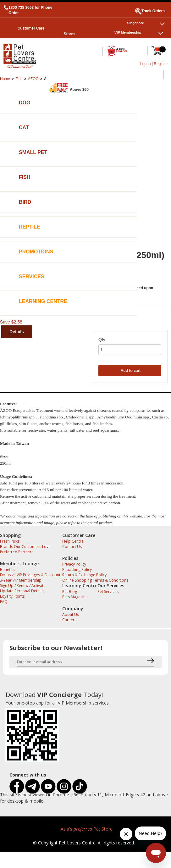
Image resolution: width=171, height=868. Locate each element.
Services (32, 276)
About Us (71, 614)
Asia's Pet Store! (87, 829)
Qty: (102, 340)
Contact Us (72, 547)
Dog (25, 103)
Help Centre (73, 541)
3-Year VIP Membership (21, 580)
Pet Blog (70, 592)
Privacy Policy (74, 564)
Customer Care (31, 28)
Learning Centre (43, 301)
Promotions (36, 252)
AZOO (33, 79)
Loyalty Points (12, 596)
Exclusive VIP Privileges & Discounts (31, 575)
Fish (25, 177)
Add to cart (131, 371)
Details (17, 332)
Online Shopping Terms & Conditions (95, 580)
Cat (24, 127)
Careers (69, 620)
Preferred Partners (17, 552)
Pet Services (108, 592)
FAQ (4, 602)
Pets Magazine (75, 597)
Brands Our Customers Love (25, 547)
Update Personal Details (22, 591)
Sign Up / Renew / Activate (23, 586)
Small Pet (33, 152)
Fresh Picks (10, 541)
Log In (145, 64)
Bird (25, 202)
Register (161, 64)
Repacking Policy (77, 569)
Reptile (30, 227)
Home (5, 79)
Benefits (7, 569)
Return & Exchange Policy (84, 575)
